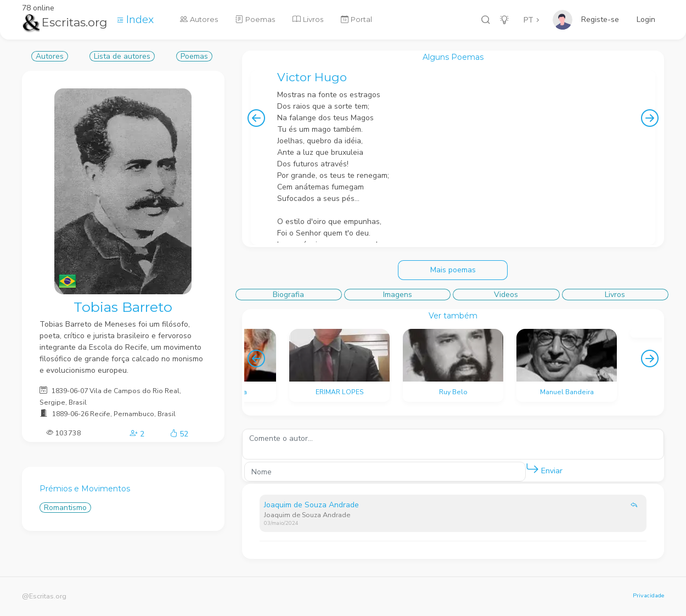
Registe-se (600, 19)
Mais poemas (453, 270)
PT (528, 20)
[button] (532, 469)
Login (646, 19)
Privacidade (648, 595)
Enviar (544, 469)
